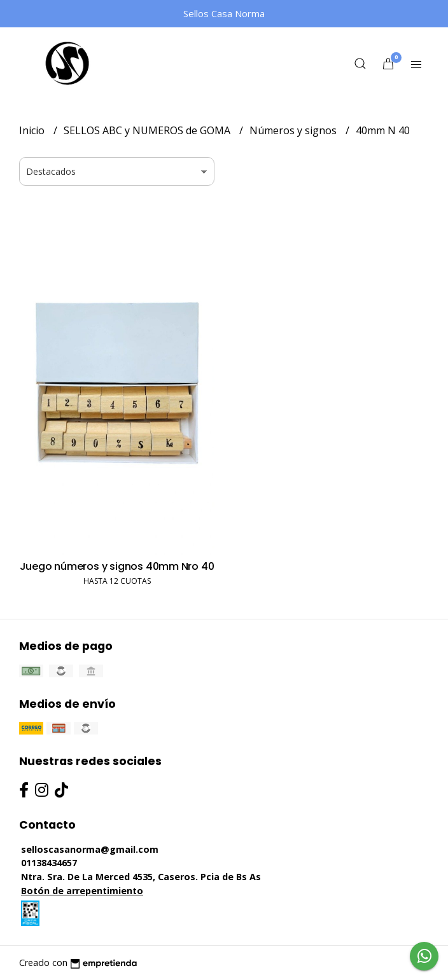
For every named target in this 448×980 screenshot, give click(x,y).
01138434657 (49, 863)
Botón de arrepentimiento (82, 891)
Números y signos (294, 130)
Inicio (33, 130)
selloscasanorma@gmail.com (90, 849)
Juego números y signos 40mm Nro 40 (117, 566)
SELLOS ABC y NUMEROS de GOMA (148, 130)
